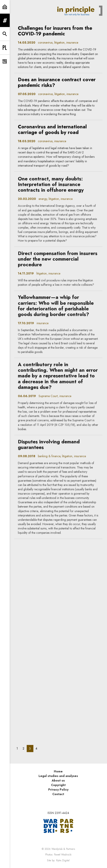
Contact (58, 794)
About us (58, 780)
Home (58, 771)
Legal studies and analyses (58, 776)
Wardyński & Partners (63, 849)
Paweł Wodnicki (63, 855)
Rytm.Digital (63, 860)
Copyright (58, 785)
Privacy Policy (58, 790)
